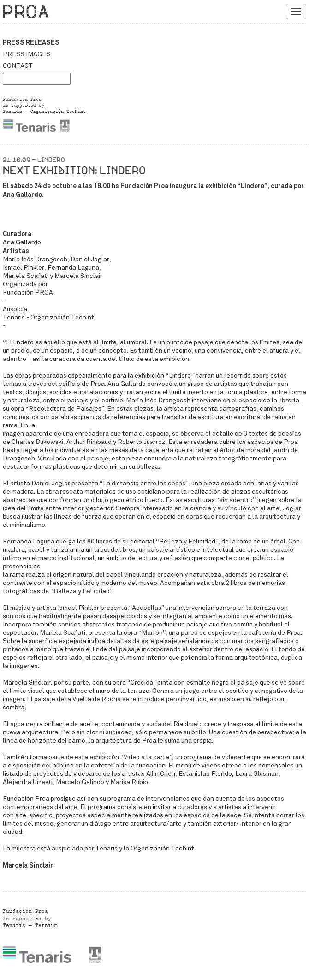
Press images (27, 54)
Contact (18, 66)
